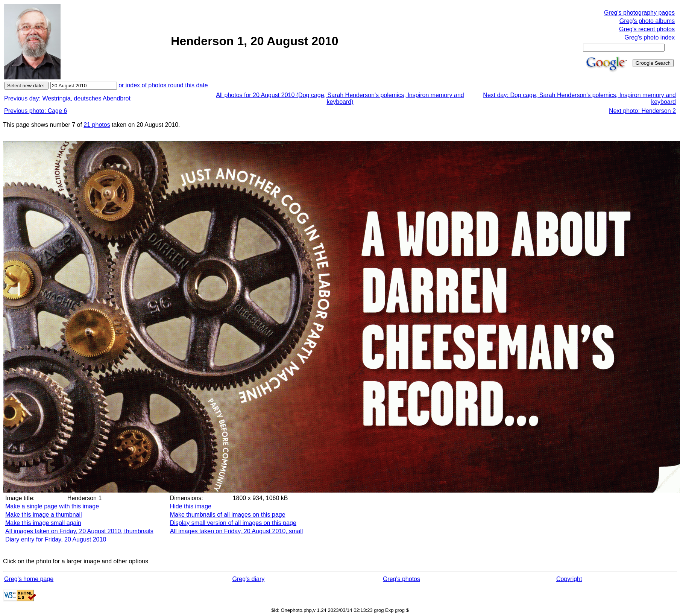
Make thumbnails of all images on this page (228, 515)
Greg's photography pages (639, 13)
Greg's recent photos (647, 29)
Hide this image (191, 506)
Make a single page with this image (52, 506)
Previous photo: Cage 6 (36, 111)
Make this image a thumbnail (44, 515)
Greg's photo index (650, 37)
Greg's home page (29, 579)
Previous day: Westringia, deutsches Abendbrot (67, 98)
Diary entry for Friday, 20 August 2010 (56, 539)
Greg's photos (401, 579)
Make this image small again (43, 523)
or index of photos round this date (163, 85)
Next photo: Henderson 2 (642, 111)
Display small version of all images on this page (233, 523)
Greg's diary (248, 579)
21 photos (97, 125)
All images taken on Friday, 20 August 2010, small (237, 531)
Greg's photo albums (647, 21)
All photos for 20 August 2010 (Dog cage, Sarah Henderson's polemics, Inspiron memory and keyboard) (340, 98)
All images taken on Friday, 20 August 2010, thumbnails (79, 531)
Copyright (569, 579)
